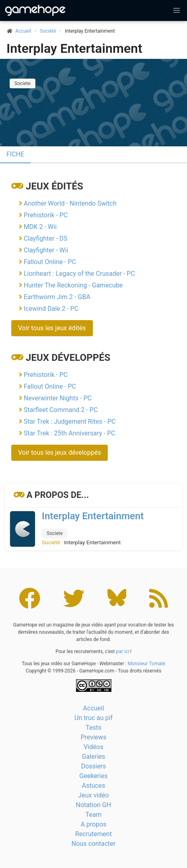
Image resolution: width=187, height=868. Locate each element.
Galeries (93, 757)
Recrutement (93, 834)
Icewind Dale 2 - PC (51, 309)
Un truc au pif (93, 718)
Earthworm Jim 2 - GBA (57, 297)
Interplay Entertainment (74, 48)
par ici (122, 652)
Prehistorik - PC (46, 215)
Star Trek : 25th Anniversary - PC (70, 433)
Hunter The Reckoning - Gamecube (73, 285)
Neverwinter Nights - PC (58, 398)
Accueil (93, 708)
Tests (93, 727)
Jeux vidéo (93, 795)
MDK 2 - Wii (40, 227)
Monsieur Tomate (146, 664)
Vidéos (93, 747)
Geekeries (93, 776)
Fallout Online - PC (50, 262)
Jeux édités (54, 186)
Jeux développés (68, 358)
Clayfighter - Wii (46, 250)
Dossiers (93, 766)
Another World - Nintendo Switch (70, 203)
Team (94, 815)
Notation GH (94, 805)
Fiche (15, 154)
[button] (177, 10)
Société (48, 31)
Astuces (94, 786)
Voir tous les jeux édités (52, 328)
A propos (93, 824)
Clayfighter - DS (46, 238)
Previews (93, 737)
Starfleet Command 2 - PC (61, 410)
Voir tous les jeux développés (60, 453)
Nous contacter (93, 844)
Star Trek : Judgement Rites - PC (70, 422)
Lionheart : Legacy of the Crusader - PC (79, 274)
